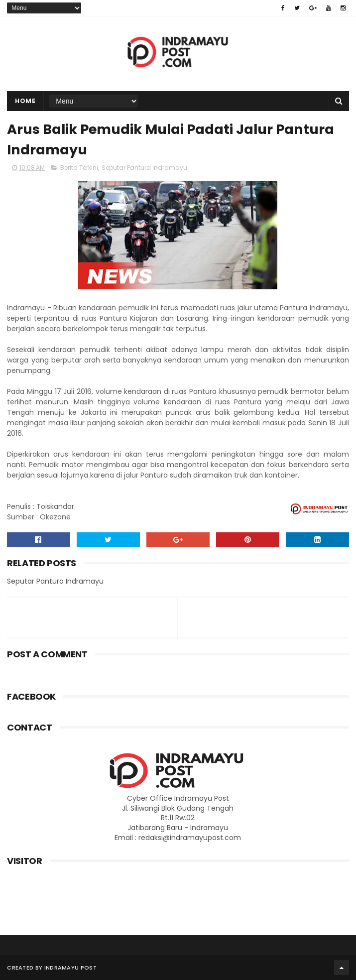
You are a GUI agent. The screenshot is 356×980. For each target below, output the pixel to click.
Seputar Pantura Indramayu (144, 168)
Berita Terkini (79, 168)
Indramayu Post (70, 968)
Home (25, 101)
